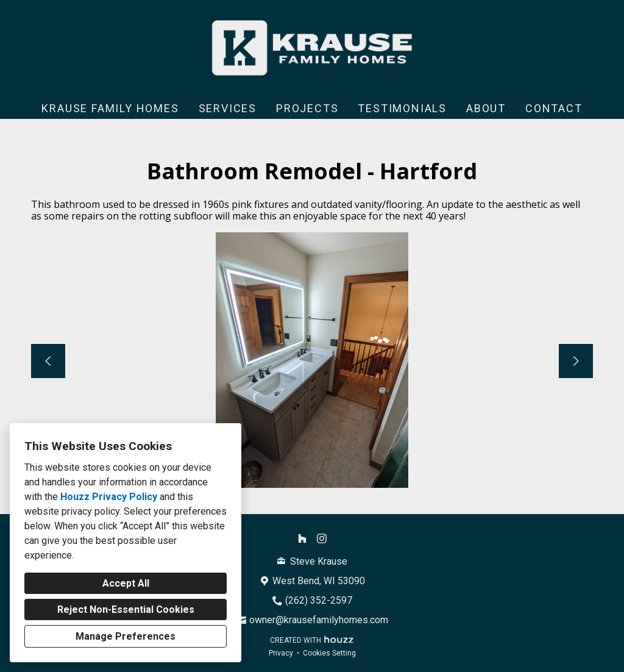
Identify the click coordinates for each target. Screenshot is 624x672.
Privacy (281, 653)
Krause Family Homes (110, 108)
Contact (554, 108)
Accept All (126, 583)
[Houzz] (302, 538)
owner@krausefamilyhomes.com (319, 620)
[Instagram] (322, 538)
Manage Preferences (126, 636)
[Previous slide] (48, 361)
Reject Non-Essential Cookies (126, 609)
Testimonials (402, 108)
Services (228, 108)
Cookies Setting (329, 653)
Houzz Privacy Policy (109, 497)
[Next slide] (576, 361)
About (486, 108)
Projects (307, 108)
